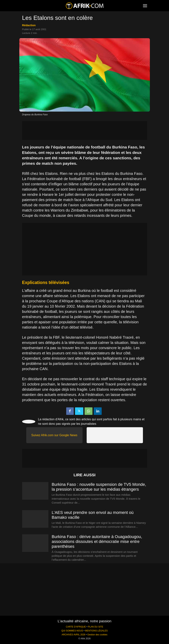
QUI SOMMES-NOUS (72, 631)
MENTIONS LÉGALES (96, 631)
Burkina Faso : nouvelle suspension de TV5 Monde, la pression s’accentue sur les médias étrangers (99, 487)
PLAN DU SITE (96, 627)
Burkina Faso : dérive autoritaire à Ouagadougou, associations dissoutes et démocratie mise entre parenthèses (97, 542)
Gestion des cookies (97, 635)
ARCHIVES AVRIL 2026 (73, 635)
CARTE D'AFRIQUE (76, 627)
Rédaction (29, 25)
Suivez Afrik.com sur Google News (54, 435)
